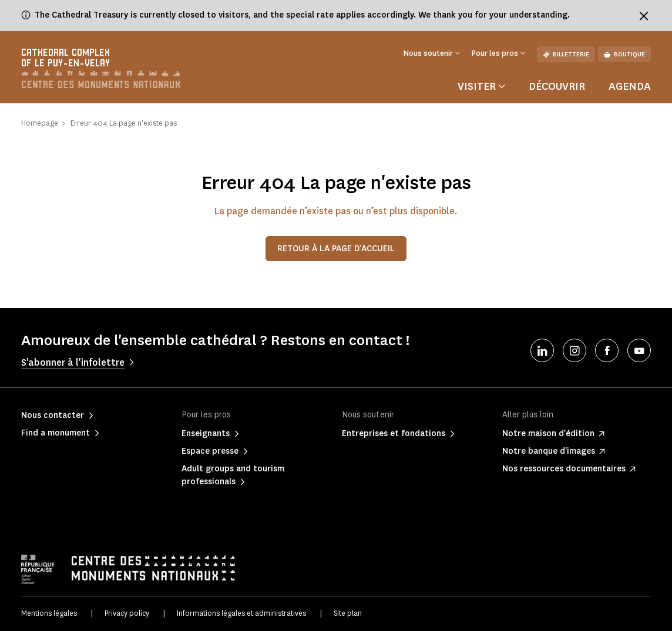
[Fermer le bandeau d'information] (644, 16)
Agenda (630, 86)
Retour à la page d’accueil (336, 249)
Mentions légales (49, 613)
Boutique (624, 54)
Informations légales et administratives (241, 613)
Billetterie (566, 54)
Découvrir (557, 86)
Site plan (348, 613)
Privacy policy (127, 613)
